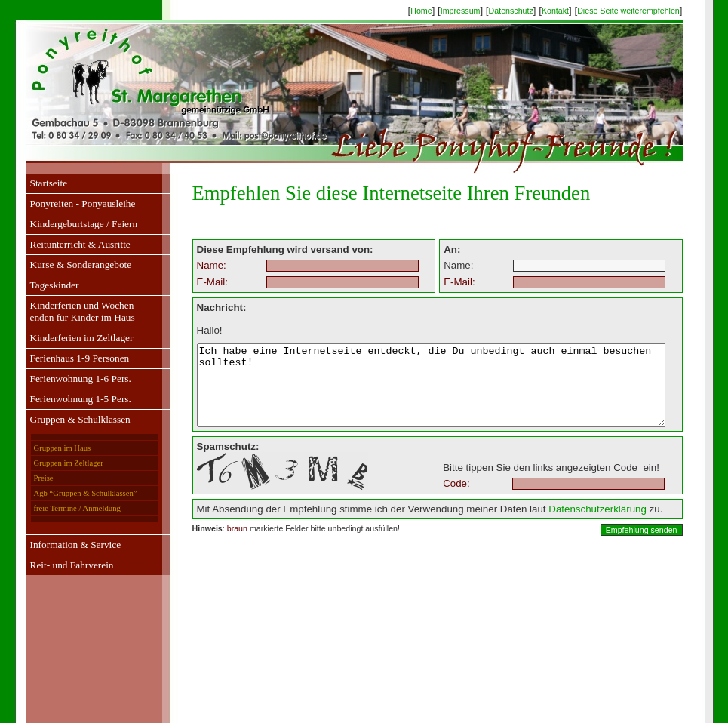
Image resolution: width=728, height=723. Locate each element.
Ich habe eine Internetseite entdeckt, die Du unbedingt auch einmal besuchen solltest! (430, 393)
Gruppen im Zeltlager (54, 463)
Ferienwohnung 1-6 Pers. (66, 378)
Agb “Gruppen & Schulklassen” (71, 493)
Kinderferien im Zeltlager (67, 338)
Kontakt (570, 11)
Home (435, 11)
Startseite (34, 183)
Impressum (475, 11)
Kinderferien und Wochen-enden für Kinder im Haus (69, 311)
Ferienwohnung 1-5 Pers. (66, 399)
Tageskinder (40, 285)
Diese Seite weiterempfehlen (643, 11)
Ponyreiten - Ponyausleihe (68, 203)
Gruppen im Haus (48, 448)
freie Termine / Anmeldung (62, 508)
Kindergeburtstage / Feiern (69, 224)
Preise (29, 478)
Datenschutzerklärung (569, 525)
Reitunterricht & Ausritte (65, 244)
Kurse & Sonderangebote (66, 265)
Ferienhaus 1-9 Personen (65, 358)
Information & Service (61, 545)
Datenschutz (525, 11)
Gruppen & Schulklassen (65, 419)
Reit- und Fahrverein (57, 565)
